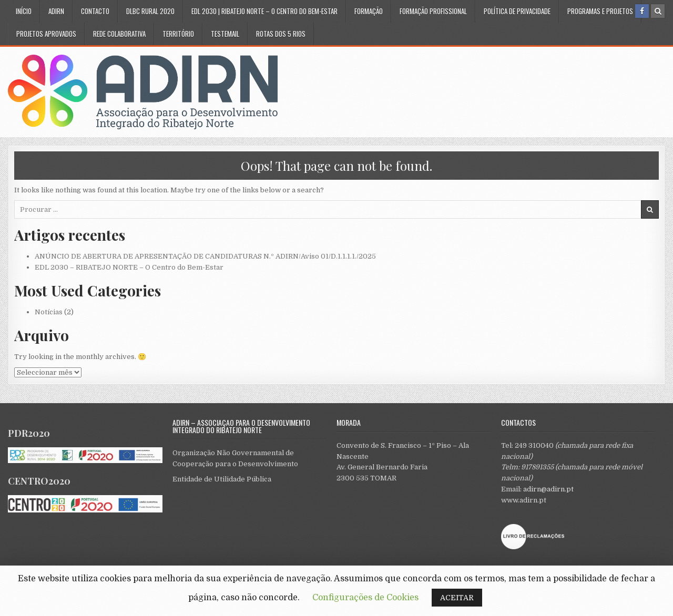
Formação (369, 11)
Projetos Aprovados (46, 34)
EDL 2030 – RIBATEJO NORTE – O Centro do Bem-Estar (129, 267)
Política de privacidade (517, 11)
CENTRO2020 (39, 481)
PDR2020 (29, 433)
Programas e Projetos (600, 11)
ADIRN (56, 11)
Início (24, 11)
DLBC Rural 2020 (150, 11)
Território (178, 34)
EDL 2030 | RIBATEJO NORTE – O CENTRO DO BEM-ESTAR (264, 11)
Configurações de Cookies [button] (365, 598)
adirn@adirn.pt (548, 489)
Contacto (95, 11)
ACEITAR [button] (457, 598)
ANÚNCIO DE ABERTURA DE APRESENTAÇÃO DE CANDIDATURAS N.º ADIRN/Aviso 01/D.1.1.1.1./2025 (205, 256)
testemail (225, 34)
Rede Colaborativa (119, 34)
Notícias (49, 312)
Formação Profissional (433, 11)
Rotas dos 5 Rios (281, 34)
